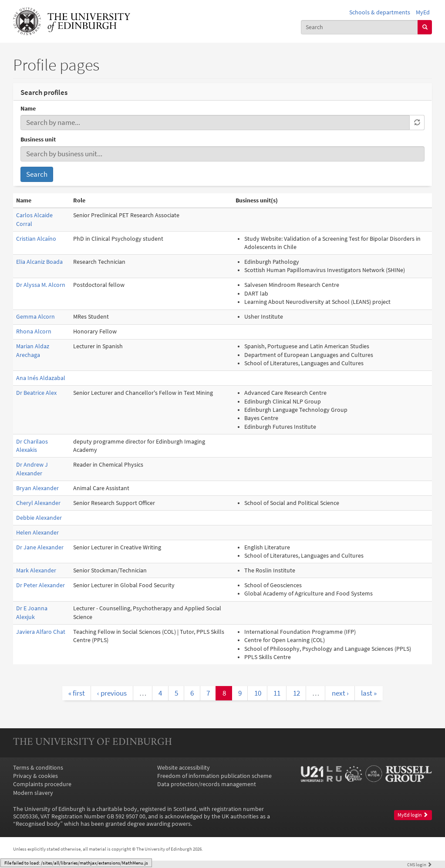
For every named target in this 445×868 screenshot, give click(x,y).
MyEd (423, 12)
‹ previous (112, 693)
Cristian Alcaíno (36, 239)
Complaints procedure (42, 784)
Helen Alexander (37, 533)
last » (369, 693)
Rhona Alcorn (34, 331)
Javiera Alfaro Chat (41, 632)
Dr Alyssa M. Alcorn (41, 285)
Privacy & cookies (35, 776)
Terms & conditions (38, 768)
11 (277, 693)
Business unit (38, 140)
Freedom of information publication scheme (214, 776)
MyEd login (413, 815)
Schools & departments (380, 12)
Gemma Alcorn (35, 317)
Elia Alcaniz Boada (39, 262)
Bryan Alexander (37, 488)
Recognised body (38, 824)
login (420, 865)
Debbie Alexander (39, 518)
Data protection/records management (207, 784)
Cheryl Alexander (38, 503)
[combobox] (359, 27)
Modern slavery (33, 793)
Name (28, 109)
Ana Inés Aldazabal (41, 378)
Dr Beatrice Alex (36, 393)
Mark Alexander (36, 570)
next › (340, 693)
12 (297, 693)
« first (77, 693)
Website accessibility (184, 768)
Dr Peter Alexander (40, 585)
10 (258, 693)
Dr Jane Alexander (40, 547)
